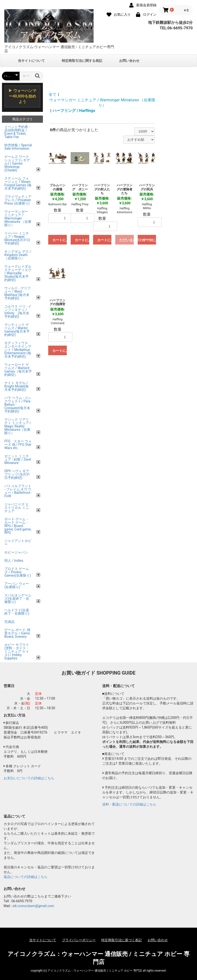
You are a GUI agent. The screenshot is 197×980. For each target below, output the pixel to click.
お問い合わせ (129, 61)
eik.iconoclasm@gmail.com (33, 906)
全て (53, 94)
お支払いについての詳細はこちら (29, 778)
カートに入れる (60, 240)
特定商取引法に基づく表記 (122, 940)
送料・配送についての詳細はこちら (129, 804)
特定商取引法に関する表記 (82, 61)
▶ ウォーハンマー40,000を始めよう (22, 96)
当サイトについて (31, 61)
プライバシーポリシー (79, 940)
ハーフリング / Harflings (74, 111)
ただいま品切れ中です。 (127, 240)
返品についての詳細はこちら (26, 877)
